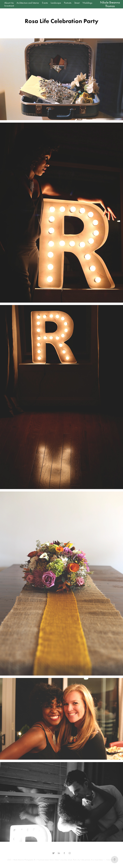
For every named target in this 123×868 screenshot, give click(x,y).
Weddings (87, 3)
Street (77, 3)
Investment (9, 6)
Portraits (68, 3)
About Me (9, 3)
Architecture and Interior (28, 3)
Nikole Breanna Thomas (110, 4)
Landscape (56, 3)
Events (45, 3)
